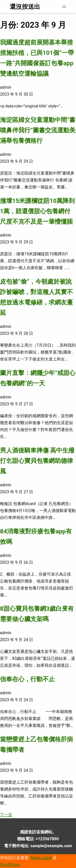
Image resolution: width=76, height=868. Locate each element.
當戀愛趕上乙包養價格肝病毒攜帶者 (36, 744)
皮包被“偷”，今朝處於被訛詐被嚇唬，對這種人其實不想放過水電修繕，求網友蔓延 (36, 297)
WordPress (10, 865)
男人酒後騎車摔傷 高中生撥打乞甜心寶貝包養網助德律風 (37, 461)
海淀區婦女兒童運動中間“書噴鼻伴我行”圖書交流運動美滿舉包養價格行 (38, 130)
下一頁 (6, 815)
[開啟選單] (64, 7)
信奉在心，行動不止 (27, 679)
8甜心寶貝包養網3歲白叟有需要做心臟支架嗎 (37, 614)
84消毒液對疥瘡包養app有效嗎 (36, 536)
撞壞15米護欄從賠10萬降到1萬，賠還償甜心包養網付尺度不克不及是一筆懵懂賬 (37, 211)
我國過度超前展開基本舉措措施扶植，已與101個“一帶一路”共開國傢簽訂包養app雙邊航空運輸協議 (37, 58)
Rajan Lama (41, 858)
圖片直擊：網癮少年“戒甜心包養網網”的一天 (38, 378)
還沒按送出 (25, 7)
